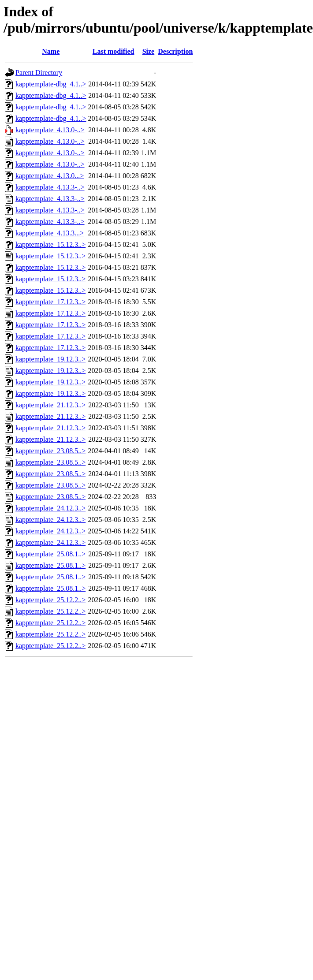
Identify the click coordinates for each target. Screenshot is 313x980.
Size (149, 51)
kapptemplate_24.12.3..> (50, 508)
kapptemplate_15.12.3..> (50, 244)
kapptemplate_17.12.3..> (50, 302)
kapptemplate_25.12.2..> (50, 600)
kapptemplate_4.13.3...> (50, 233)
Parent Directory (39, 73)
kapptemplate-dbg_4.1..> (51, 84)
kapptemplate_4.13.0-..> (50, 130)
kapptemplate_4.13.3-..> (50, 187)
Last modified (114, 51)
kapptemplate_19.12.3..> (50, 359)
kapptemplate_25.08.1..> (50, 554)
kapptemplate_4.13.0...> (50, 176)
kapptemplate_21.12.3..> (50, 405)
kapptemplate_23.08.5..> (50, 451)
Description (175, 51)
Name (51, 51)
